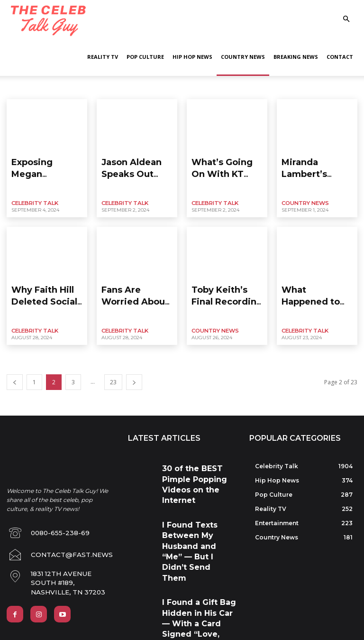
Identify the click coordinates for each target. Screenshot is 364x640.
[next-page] (134, 364)
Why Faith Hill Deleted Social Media (46, 283)
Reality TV (103, 57)
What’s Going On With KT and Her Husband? (227, 164)
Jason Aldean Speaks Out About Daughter (135, 164)
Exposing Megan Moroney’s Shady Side (46, 164)
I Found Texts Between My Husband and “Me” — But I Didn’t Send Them (196, 489)
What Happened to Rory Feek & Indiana (313, 283)
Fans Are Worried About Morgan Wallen (136, 283)
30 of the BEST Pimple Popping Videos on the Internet (192, 455)
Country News (243, 57)
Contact (340, 57)
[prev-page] (15, 364)
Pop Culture (145, 57)
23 (113, 364)
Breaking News (296, 57)
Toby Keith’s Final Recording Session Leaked (222, 287)
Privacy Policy (27, 611)
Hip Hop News (192, 57)
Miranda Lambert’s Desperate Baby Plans (317, 164)
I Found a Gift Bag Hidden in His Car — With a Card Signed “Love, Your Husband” (199, 526)
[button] (346, 19)
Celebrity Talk (33, 194)
